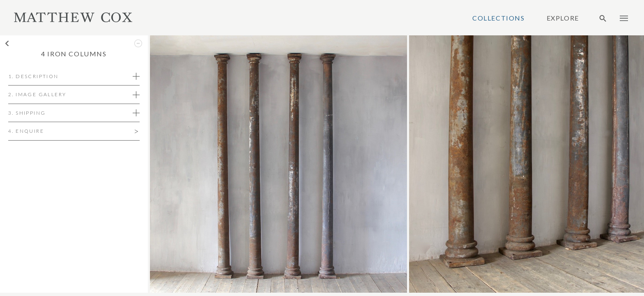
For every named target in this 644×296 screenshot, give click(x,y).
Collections (499, 18)
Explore (563, 18)
